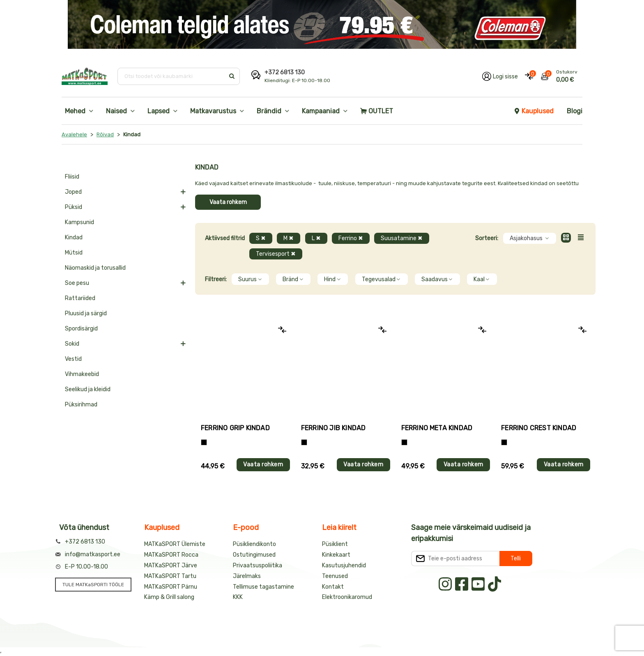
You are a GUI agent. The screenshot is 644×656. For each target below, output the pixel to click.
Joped (73, 192)
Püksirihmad (81, 405)
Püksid (74, 207)
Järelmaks (247, 576)
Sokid (72, 344)
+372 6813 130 (285, 72)
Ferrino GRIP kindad (235, 428)
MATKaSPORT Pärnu (171, 587)
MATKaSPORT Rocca (171, 555)
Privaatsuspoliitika (258, 565)
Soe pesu (77, 283)
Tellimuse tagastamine (263, 587)
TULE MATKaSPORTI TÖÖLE (93, 585)
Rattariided (80, 298)
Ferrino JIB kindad (333, 428)
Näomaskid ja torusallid (95, 268)
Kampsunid (79, 222)
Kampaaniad (321, 111)
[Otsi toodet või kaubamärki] (172, 76)
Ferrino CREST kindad (539, 428)
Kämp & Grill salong (169, 597)
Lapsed (159, 111)
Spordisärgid (81, 329)
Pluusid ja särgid (86, 313)
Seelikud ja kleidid (88, 389)
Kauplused (534, 111)
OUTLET (377, 111)
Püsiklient (335, 544)
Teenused (335, 576)
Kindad (74, 237)
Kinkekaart (336, 555)
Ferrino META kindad (437, 428)
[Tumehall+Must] (204, 442)
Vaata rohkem (228, 202)
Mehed (75, 111)
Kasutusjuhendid (344, 565)
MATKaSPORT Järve (171, 565)
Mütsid (74, 253)
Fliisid (72, 177)
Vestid (73, 359)
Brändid (269, 111)
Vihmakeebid (82, 374)
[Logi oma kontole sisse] (500, 76)
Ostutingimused (254, 555)
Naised (116, 111)
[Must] (304, 442)
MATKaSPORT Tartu (170, 576)
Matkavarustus (213, 111)
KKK (238, 597)
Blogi (575, 111)
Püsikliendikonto (254, 544)
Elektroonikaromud (347, 597)
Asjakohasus (530, 238)
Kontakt (333, 587)
